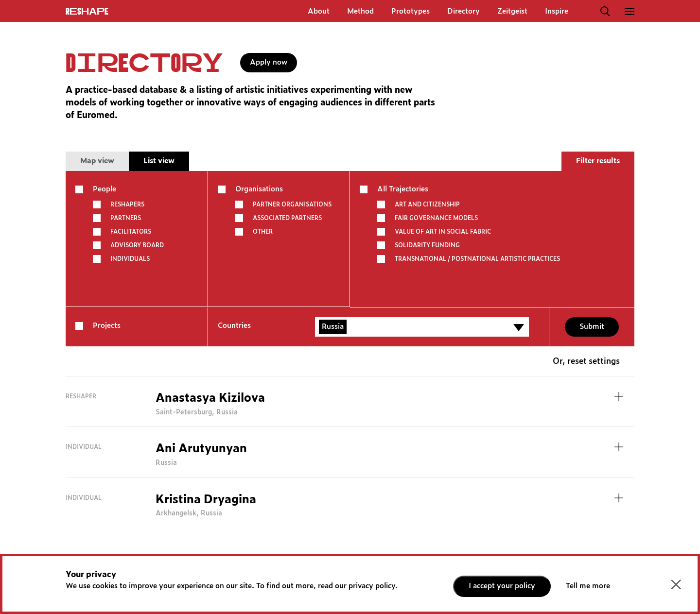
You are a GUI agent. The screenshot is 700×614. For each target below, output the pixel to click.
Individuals (130, 259)
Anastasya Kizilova (210, 398)
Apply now (269, 62)
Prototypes (411, 11)
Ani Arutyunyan (201, 449)
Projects (107, 326)
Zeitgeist (512, 11)
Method (360, 11)
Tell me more (588, 586)
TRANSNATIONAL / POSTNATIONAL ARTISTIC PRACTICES (477, 259)
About (319, 11)
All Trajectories (403, 189)
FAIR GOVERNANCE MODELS (436, 218)
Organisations (259, 189)
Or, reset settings (586, 362)
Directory (464, 11)
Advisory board (137, 245)
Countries (234, 326)
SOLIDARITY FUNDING (427, 245)
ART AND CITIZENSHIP (427, 205)
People (105, 189)
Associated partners (287, 218)
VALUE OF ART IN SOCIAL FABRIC (443, 232)
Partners (126, 218)
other (263, 232)
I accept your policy (502, 586)
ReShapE (87, 12)
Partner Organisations (292, 205)
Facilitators (131, 232)
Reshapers (127, 205)
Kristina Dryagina (206, 500)
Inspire (557, 11)
